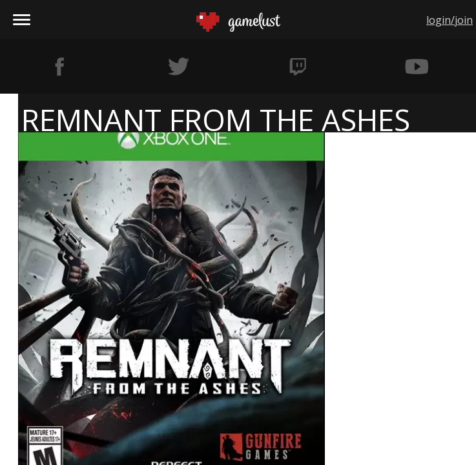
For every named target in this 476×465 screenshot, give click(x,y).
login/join (450, 20)
